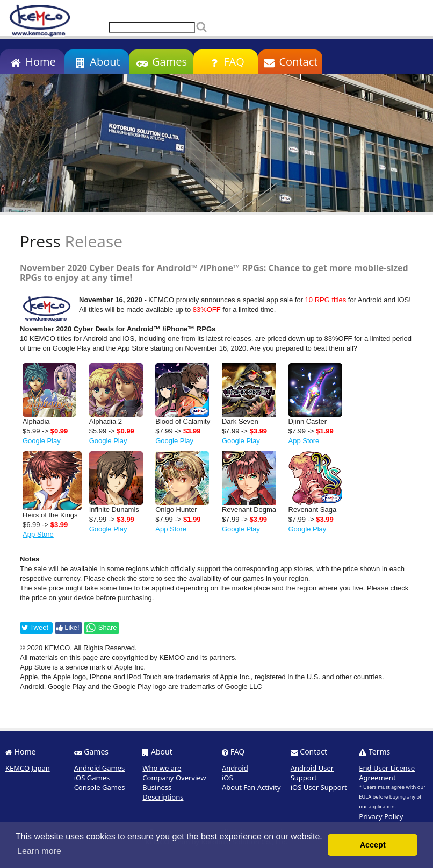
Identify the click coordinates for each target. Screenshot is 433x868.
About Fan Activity (251, 787)
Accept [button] (373, 845)
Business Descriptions (163, 792)
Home (32, 62)
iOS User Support (319, 787)
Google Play (42, 441)
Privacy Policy (381, 816)
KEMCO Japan (28, 768)
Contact (290, 62)
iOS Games (92, 778)
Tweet (35, 627)
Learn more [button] (39, 851)
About (96, 62)
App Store (304, 441)
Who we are (162, 768)
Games (161, 62)
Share (101, 628)
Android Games (100, 768)
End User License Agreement (387, 773)
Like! (68, 627)
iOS (228, 778)
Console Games (100, 787)
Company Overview (174, 778)
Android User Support (312, 773)
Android (235, 768)
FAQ (225, 62)
